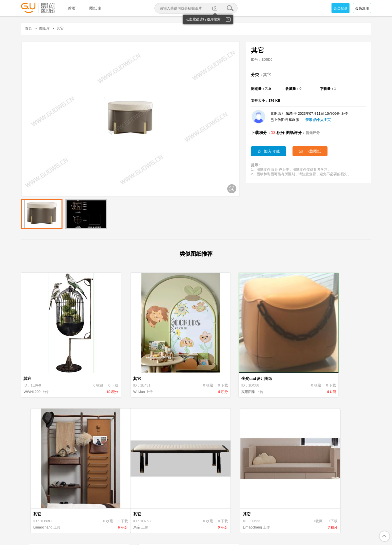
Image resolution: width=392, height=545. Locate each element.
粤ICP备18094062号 (266, 528)
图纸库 (44, 28)
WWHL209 (32, 371)
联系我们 (264, 520)
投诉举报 (244, 520)
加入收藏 (268, 151)
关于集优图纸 (131, 520)
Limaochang (304, 371)
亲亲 (27, 486)
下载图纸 (311, 151)
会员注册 (362, 8)
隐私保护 (175, 520)
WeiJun (120, 371)
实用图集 (211, 371)
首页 (28, 28)
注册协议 (155, 520)
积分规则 (196, 520)
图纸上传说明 (220, 520)
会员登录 (340, 8)
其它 (60, 28)
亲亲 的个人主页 (318, 120)
